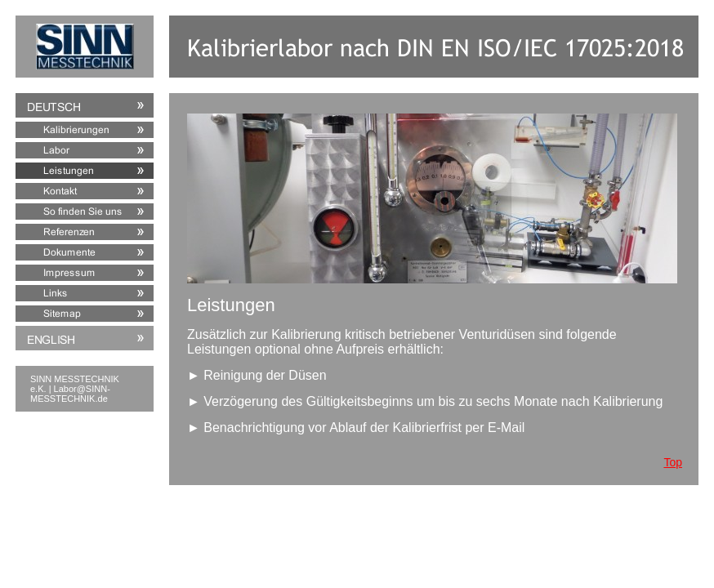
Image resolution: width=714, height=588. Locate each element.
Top (673, 462)
